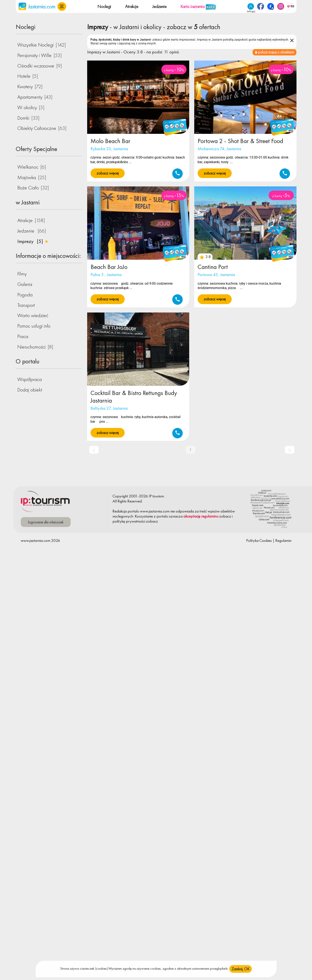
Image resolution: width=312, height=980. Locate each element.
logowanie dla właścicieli (46, 522)
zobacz (225, 516)
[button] (62, 6)
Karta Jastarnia (198, 6)
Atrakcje (132, 6)
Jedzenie (159, 6)
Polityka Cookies (259, 540)
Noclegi (104, 6)
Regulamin (283, 540)
